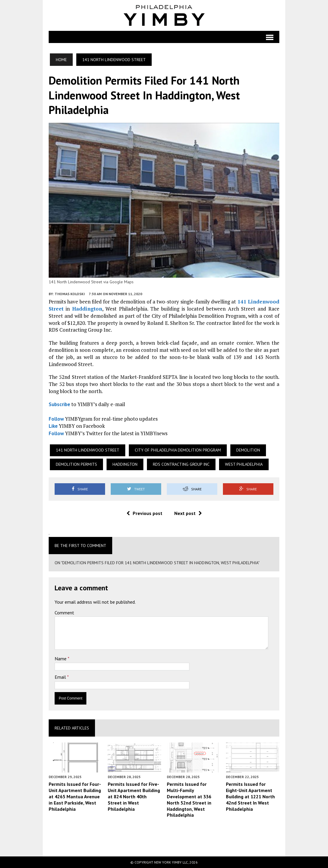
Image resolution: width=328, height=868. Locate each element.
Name (61, 659)
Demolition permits (76, 464)
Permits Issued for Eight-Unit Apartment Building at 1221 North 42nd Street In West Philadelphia (250, 796)
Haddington (87, 309)
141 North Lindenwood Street (88, 450)
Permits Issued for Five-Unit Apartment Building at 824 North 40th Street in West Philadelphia (134, 796)
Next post (188, 514)
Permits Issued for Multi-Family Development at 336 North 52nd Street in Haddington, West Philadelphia (189, 799)
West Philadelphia (244, 464)
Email (61, 677)
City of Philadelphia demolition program (178, 450)
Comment (64, 613)
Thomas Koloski (70, 294)
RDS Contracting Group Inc (181, 464)
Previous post (144, 514)
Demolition (248, 450)
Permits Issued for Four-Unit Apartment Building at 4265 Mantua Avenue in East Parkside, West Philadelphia (75, 796)
